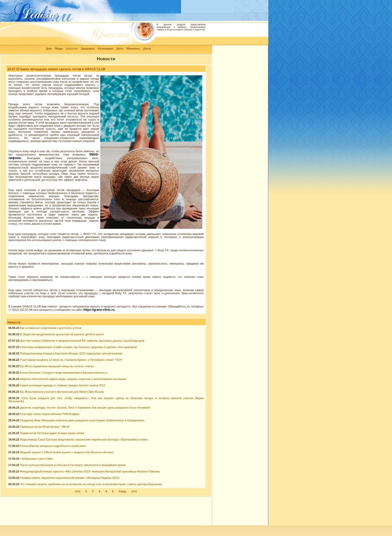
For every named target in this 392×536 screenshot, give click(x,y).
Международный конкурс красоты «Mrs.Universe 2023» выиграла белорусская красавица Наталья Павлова (90, 471)
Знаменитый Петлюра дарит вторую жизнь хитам (52, 433)
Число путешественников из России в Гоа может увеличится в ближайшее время (73, 465)
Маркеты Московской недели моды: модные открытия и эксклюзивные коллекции (73, 379)
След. (123, 491)
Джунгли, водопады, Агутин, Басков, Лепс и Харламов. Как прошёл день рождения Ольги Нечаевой (85, 408)
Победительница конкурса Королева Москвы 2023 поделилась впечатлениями (71, 353)
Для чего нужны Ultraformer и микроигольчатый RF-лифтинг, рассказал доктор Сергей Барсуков (82, 341)
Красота (72, 49)
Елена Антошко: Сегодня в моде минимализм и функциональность (64, 373)
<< (78, 491)
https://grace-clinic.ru (99, 310)
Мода (59, 49)
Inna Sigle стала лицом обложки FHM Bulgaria (50, 414)
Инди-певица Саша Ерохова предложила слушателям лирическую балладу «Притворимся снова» (84, 439)
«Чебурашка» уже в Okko (37, 459)
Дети (120, 49)
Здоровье (88, 49)
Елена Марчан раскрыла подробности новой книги (53, 446)
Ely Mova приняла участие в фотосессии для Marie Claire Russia (62, 392)
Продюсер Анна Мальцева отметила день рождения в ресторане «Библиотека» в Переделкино (82, 420)
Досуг (147, 49)
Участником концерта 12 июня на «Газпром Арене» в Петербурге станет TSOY (71, 360)
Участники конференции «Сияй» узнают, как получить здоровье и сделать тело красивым (79, 347)
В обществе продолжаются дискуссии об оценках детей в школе (62, 334)
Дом (49, 49)
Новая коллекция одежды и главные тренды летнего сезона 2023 (63, 385)
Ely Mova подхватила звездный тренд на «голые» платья (57, 366)
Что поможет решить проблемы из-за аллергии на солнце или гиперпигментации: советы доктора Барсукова (91, 484)
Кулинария (105, 49)
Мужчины (133, 49)
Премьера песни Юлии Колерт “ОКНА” (45, 427)
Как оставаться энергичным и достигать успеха (51, 328)
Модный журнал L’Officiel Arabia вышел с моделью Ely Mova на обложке (67, 452)
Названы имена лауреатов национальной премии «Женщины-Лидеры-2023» (70, 478)
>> (134, 491)
